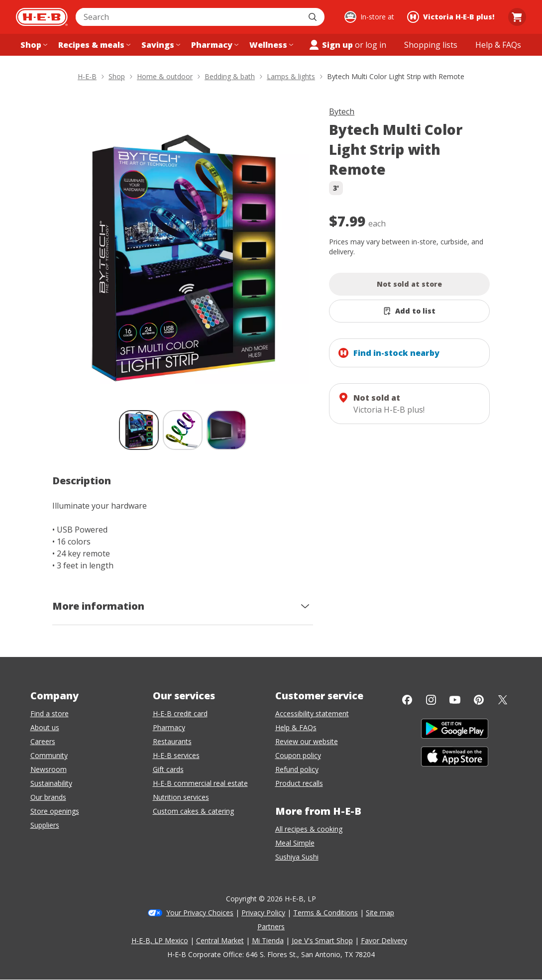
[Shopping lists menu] (431, 45)
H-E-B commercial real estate (200, 783)
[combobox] (189, 17)
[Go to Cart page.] (517, 17)
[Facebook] (407, 700)
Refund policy (297, 769)
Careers (43, 741)
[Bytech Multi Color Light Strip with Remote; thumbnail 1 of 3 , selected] (139, 430)
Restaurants (172, 741)
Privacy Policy (263, 913)
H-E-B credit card (180, 713)
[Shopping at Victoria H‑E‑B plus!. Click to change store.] (452, 17)
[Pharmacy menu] (214, 45)
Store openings (55, 811)
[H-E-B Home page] (42, 17)
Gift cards (168, 769)
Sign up (330, 45)
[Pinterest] (479, 700)
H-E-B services (176, 755)
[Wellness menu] (270, 45)
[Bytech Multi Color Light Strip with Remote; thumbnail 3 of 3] (226, 430)
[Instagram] (431, 700)
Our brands (48, 797)
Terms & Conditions (325, 913)
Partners (271, 926)
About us (45, 727)
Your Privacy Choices (200, 913)
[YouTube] (455, 700)
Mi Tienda (268, 940)
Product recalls (299, 783)
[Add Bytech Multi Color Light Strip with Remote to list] (409, 311)
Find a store (50, 713)
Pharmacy (169, 727)
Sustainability (51, 783)
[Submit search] (314, 17)
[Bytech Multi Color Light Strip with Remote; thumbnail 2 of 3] (183, 430)
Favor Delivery (384, 940)
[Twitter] (503, 700)
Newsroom (49, 769)
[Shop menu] (33, 45)
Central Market (220, 940)
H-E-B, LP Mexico (160, 940)
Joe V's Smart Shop (322, 940)
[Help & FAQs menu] (498, 45)
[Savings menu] (160, 45)
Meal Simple (295, 843)
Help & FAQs (296, 727)
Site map (380, 913)
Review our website (307, 741)
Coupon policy (298, 755)
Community (49, 755)
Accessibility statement (312, 713)
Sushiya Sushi (297, 857)
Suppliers (45, 825)
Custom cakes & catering (193, 811)
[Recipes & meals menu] (93, 45)
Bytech (342, 111)
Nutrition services (181, 797)
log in (376, 45)
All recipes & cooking (309, 829)
